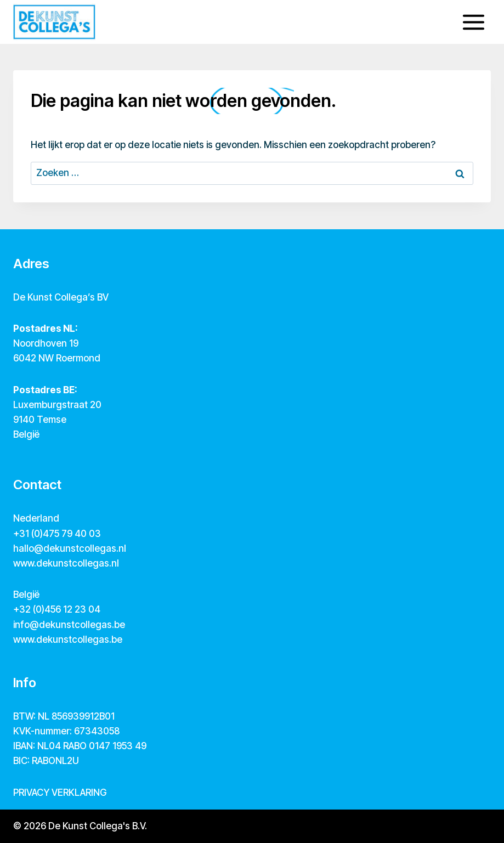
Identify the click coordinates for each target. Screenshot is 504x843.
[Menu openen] (473, 22)
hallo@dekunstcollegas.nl (70, 548)
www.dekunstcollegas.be (68, 640)
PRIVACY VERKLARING (60, 793)
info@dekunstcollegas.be (69, 625)
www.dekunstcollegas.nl (66, 563)
